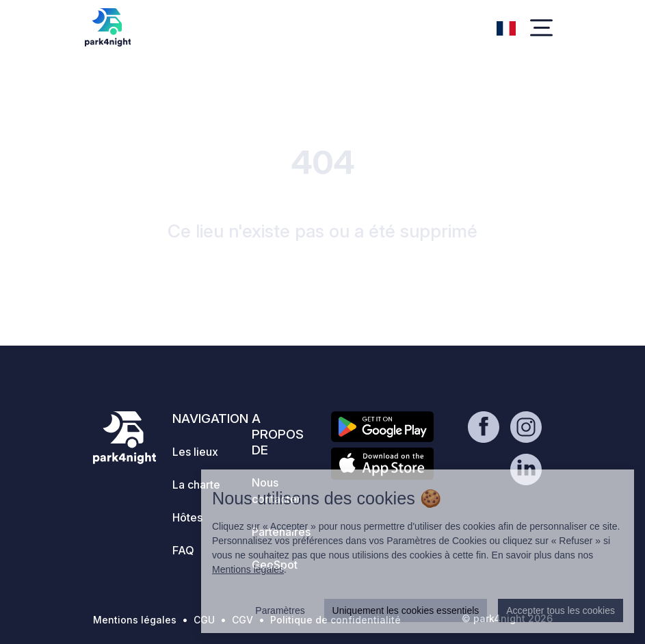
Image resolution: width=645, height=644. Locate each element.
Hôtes (187, 517)
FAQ (183, 550)
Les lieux (195, 452)
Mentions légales (135, 620)
